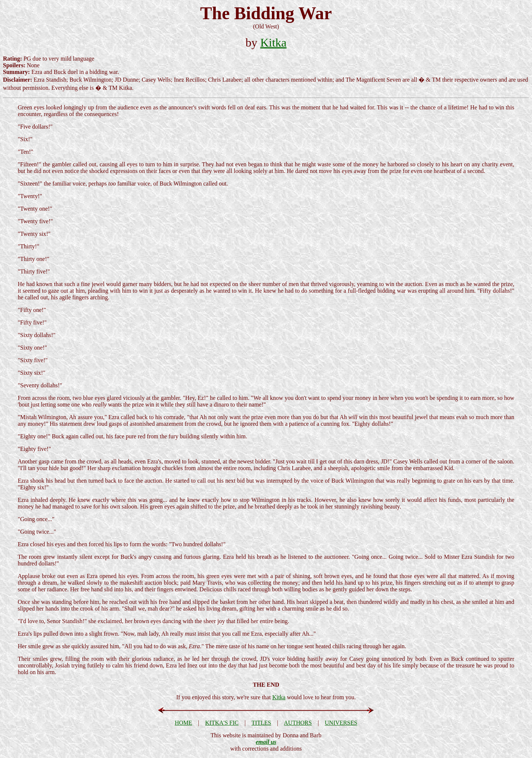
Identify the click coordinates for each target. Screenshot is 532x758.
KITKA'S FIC (222, 723)
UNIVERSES (341, 723)
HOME (183, 723)
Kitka (273, 43)
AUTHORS (298, 723)
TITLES (261, 723)
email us (266, 742)
